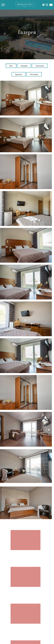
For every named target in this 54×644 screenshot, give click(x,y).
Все (11, 66)
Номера (24, 66)
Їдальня (19, 74)
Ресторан (34, 74)
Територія (40, 66)
